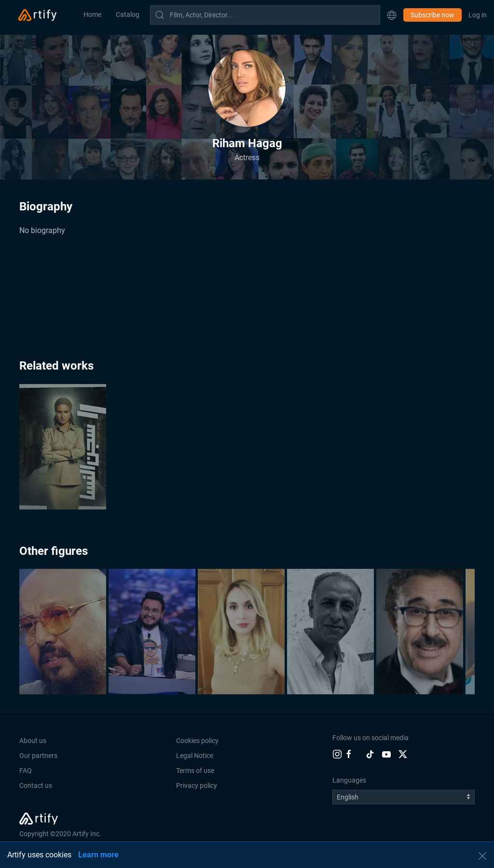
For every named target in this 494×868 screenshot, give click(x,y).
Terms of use (195, 771)
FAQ (26, 771)
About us (33, 741)
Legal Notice (195, 756)
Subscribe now (432, 15)
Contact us (36, 785)
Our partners (38, 756)
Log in (478, 15)
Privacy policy (197, 785)
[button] (392, 15)
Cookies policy (197, 741)
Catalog (128, 14)
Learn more (98, 855)
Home (92, 14)
